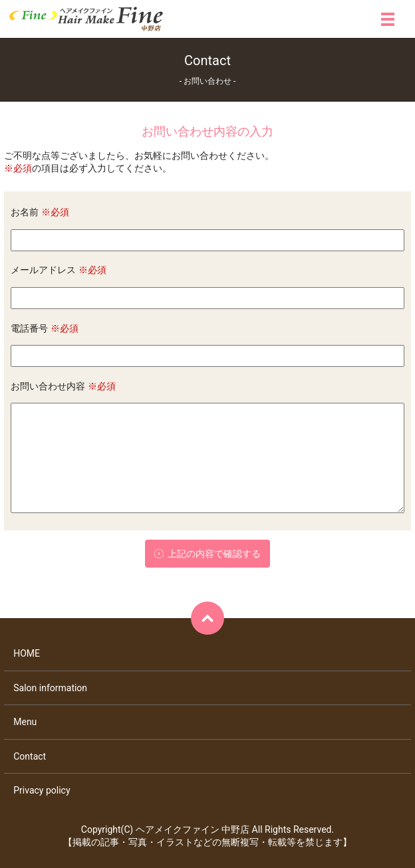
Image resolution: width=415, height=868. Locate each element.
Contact (30, 756)
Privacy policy (42, 790)
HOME (27, 653)
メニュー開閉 (388, 19)
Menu (25, 722)
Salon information (50, 688)
